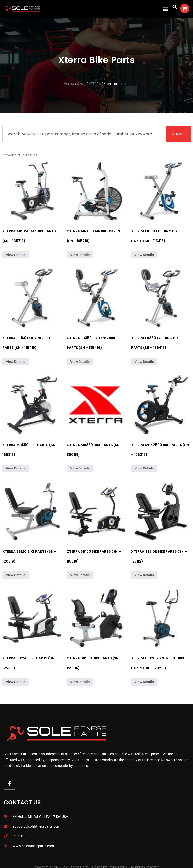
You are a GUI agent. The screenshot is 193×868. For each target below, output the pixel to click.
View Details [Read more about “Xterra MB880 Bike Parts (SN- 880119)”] (80, 468)
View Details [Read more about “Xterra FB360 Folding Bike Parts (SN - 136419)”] (144, 362)
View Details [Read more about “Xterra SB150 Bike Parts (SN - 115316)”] (80, 575)
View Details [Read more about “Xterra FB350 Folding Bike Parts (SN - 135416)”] (80, 362)
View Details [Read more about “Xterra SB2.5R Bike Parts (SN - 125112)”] (144, 575)
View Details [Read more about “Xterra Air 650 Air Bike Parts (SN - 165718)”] (80, 255)
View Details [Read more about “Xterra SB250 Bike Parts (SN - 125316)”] (16, 682)
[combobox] (83, 134)
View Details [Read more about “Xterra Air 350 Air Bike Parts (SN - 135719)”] (16, 255)
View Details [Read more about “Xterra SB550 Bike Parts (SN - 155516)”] (80, 682)
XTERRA (95, 84)
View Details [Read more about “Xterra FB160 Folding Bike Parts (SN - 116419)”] (16, 362)
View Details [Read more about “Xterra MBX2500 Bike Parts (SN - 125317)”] (144, 468)
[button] (165, 9)
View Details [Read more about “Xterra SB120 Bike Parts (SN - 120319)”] (16, 575)
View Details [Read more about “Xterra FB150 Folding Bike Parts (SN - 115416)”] (144, 255)
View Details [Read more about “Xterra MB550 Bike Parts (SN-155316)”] (16, 468)
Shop (81, 84)
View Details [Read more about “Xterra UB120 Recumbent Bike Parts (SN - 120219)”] (144, 682)
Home (69, 84)
